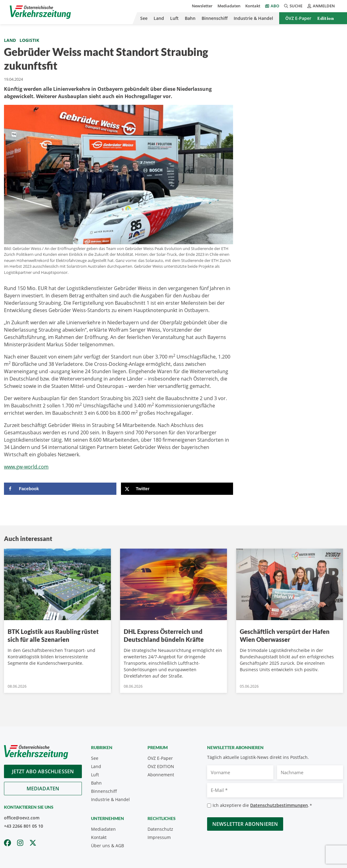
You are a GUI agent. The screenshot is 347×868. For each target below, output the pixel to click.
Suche (293, 6)
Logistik (29, 40)
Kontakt (253, 6)
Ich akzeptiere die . (262, 805)
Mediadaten (229, 6)
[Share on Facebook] (60, 489)
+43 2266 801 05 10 (24, 826)
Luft (174, 18)
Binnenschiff (215, 18)
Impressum (159, 837)
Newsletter (202, 6)
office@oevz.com (22, 818)
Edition (326, 18)
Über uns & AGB (108, 846)
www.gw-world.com (26, 467)
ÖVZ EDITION (161, 766)
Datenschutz (160, 829)
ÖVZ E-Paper (298, 18)
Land (159, 18)
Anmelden (321, 6)
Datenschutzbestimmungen (279, 805)
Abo (275, 6)
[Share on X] (177, 489)
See (144, 18)
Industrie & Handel (253, 18)
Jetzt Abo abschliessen (43, 771)
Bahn (190, 18)
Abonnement (161, 775)
